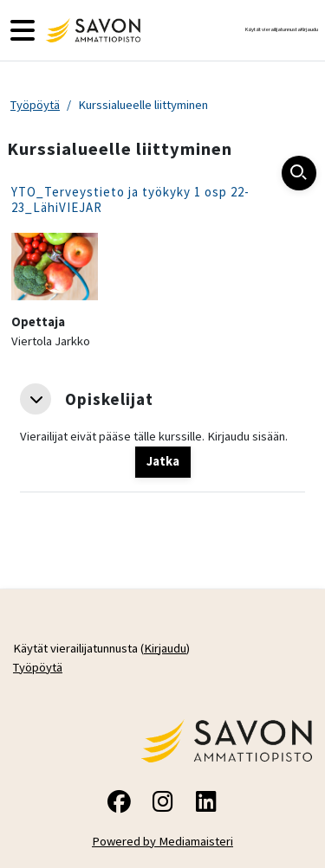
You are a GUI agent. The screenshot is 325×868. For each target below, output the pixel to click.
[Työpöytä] (91, 30)
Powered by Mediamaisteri (162, 841)
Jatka (163, 461)
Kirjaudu (309, 29)
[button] (36, 399)
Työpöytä (35, 105)
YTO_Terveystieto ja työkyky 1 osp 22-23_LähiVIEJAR (130, 199)
